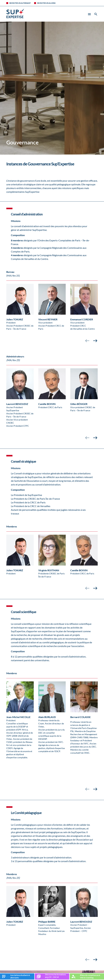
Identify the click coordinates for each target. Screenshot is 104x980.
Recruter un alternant (20, 3)
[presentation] (87, 341)
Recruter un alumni (46, 3)
